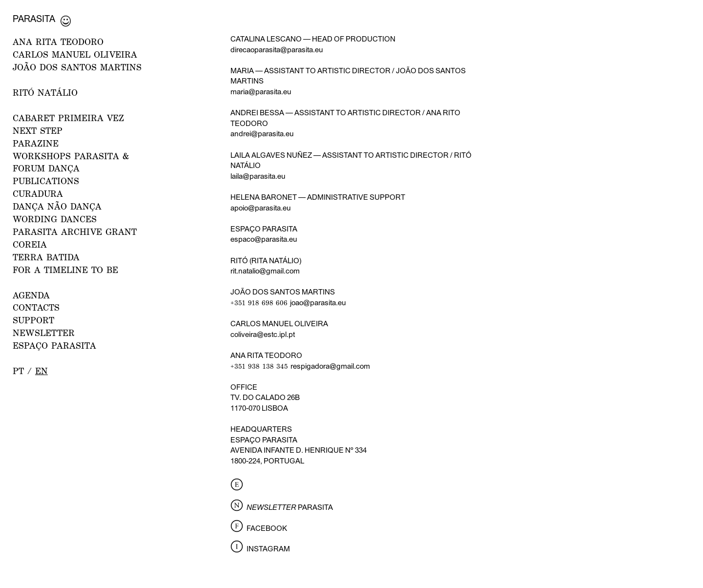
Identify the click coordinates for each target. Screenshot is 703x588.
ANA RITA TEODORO (58, 42)
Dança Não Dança (57, 206)
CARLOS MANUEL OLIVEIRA (75, 54)
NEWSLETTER (44, 333)
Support (33, 320)
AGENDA (31, 295)
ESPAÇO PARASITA (54, 346)
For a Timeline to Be (65, 270)
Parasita (34, 19)
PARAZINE (36, 143)
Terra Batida (46, 257)
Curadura (38, 194)
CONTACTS (36, 307)
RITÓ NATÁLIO (45, 93)
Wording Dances (55, 219)
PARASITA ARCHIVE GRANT (75, 232)
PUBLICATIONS (46, 181)
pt (18, 371)
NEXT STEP (38, 131)
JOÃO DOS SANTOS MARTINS (77, 67)
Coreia (30, 244)
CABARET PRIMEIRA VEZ (68, 118)
